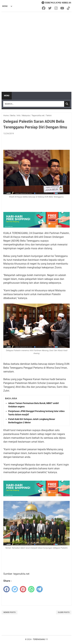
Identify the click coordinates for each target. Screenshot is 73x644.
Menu (7, 96)
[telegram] (40, 589)
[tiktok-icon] (69, 8)
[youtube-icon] (62, 8)
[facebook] (7, 589)
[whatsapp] (31, 589)
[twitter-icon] (50, 8)
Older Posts (64, 612)
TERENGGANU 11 (40, 639)
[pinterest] (23, 589)
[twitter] (15, 589)
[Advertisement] (36, 50)
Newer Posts (10, 612)
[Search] (34, 104)
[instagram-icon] (56, 8)
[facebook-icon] (44, 8)
